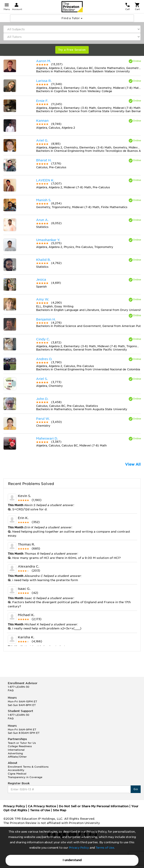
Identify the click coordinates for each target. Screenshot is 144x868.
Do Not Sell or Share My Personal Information (94, 806)
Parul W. (43, 419)
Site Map (60, 810)
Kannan (42, 121)
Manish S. (44, 200)
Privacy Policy (79, 848)
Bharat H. (44, 160)
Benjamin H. (46, 319)
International (16, 750)
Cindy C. (43, 339)
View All (133, 464)
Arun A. (42, 220)
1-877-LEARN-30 (19, 687)
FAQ (11, 690)
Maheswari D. (47, 438)
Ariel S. (42, 379)
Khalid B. (43, 260)
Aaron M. (44, 61)
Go (136, 789)
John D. (42, 399)
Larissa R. (44, 81)
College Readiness (20, 746)
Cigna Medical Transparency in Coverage (25, 775)
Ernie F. (42, 101)
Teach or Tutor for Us (22, 743)
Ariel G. (42, 140)
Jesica (41, 280)
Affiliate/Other (17, 757)
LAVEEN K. (45, 180)
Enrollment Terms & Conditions (28, 767)
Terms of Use (105, 848)
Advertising (15, 753)
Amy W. (43, 299)
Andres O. (44, 359)
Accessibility (16, 770)
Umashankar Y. (48, 240)
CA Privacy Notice (42, 806)
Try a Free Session (72, 50)
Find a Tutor (72, 18)
